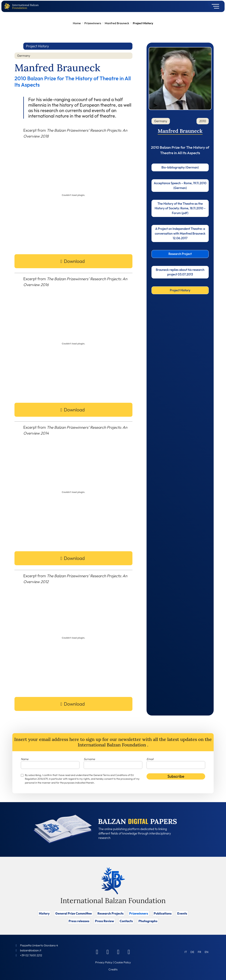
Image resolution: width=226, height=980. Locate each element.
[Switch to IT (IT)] (186, 952)
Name (25, 759)
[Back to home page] (8, 6)
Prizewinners (93, 23)
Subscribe (176, 776)
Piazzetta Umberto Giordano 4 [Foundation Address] (39, 945)
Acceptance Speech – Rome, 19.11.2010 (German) (180, 185)
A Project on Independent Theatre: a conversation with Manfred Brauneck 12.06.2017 (180, 233)
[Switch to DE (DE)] (192, 952)
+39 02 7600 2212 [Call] (31, 955)
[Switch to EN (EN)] (206, 952)
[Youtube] (129, 952)
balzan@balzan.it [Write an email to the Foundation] (31, 950)
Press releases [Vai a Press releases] (79, 921)
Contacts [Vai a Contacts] (126, 921)
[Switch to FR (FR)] (199, 952)
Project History (180, 290)
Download (74, 261)
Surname (89, 759)
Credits (113, 969)
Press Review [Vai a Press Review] (105, 921)
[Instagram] (118, 952)
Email (150, 759)
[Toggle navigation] (214, 6)
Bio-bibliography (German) (180, 167)
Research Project (180, 254)
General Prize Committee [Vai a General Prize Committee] (74, 913)
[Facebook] (97, 952)
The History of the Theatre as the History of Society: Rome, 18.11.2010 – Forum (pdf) (180, 208)
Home (77, 23)
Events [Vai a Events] (182, 913)
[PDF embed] (73, 195)
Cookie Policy (123, 962)
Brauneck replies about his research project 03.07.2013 (180, 272)
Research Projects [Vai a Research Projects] (111, 913)
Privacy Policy (104, 962)
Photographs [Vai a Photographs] (148, 921)
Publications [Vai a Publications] (163, 913)
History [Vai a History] (44, 913)
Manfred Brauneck (117, 23)
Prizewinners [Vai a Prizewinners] (139, 913)
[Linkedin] (108, 952)
